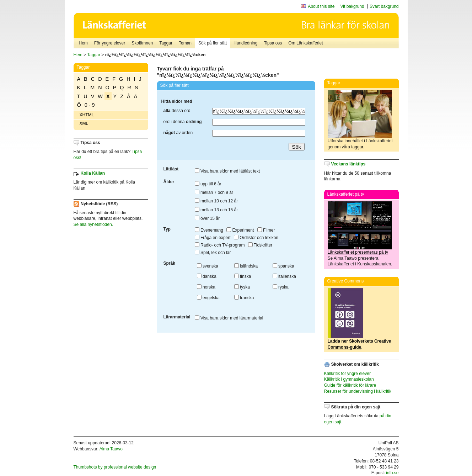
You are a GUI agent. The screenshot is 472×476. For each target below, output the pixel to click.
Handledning (245, 43)
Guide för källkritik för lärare (350, 385)
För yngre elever (110, 43)
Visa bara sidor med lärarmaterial (229, 318)
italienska (284, 276)
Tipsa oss (273, 43)
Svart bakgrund (384, 6)
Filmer (266, 230)
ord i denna (183, 122)
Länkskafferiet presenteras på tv (358, 252)
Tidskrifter (260, 245)
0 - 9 (90, 105)
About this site (321, 6)
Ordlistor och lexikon (256, 238)
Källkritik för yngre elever (347, 374)
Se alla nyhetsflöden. (93, 224)
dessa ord (177, 111)
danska (207, 276)
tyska (242, 287)
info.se (392, 473)
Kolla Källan (93, 173)
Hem (83, 43)
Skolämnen (142, 43)
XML (84, 123)
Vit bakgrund (352, 6)
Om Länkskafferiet (305, 43)
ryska (281, 287)
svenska (208, 266)
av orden (178, 133)
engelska (208, 298)
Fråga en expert (213, 238)
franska (244, 298)
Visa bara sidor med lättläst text (227, 171)
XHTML (87, 115)
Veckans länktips (348, 164)
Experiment (240, 230)
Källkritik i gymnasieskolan (349, 379)
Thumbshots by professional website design (115, 467)
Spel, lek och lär (213, 253)
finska (243, 276)
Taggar (166, 43)
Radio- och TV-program (220, 245)
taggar (357, 147)
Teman (185, 43)
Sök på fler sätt (213, 43)
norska (206, 287)
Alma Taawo (111, 449)
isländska (246, 266)
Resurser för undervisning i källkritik (358, 391)
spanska (283, 266)
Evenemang (209, 230)
